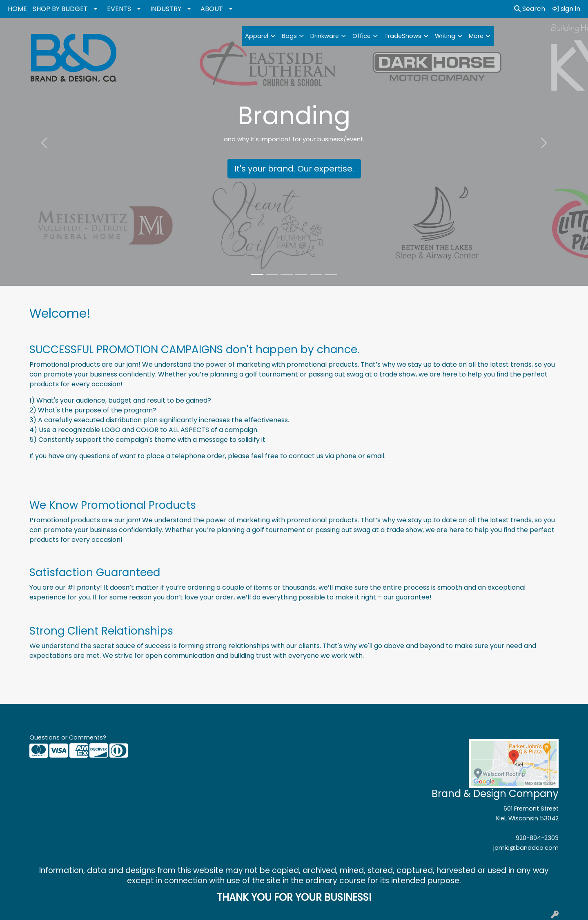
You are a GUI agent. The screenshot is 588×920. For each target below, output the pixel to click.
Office (362, 36)
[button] (44, 143)
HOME (17, 9)
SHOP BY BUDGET (60, 9)
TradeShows (403, 36)
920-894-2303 (537, 838)
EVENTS (119, 9)
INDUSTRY (166, 9)
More (476, 36)
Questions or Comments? (68, 737)
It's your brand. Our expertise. (294, 169)
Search (530, 9)
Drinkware (325, 36)
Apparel (257, 36)
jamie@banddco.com (526, 848)
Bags (289, 36)
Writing (445, 36)
